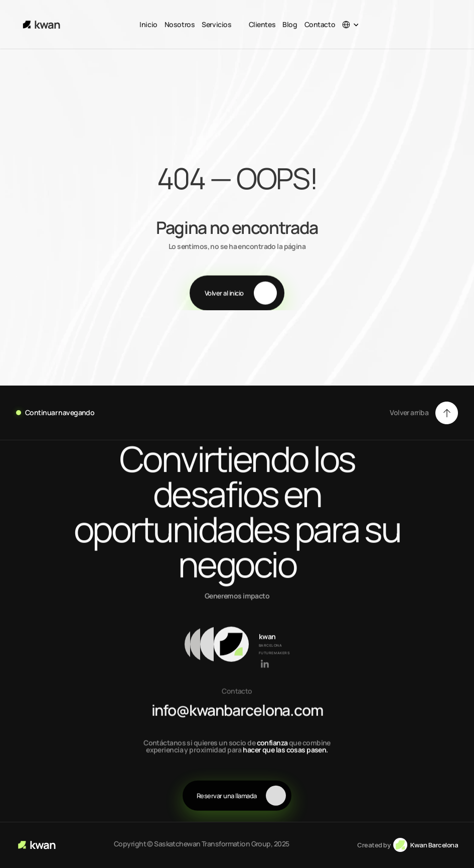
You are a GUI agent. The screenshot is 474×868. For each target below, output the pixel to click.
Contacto (320, 24)
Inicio (148, 24)
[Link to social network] (265, 665)
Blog (290, 24)
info (170, 711)
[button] (424, 413)
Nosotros (180, 24)
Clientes (262, 24)
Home (21, 135)
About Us (56, 135)
